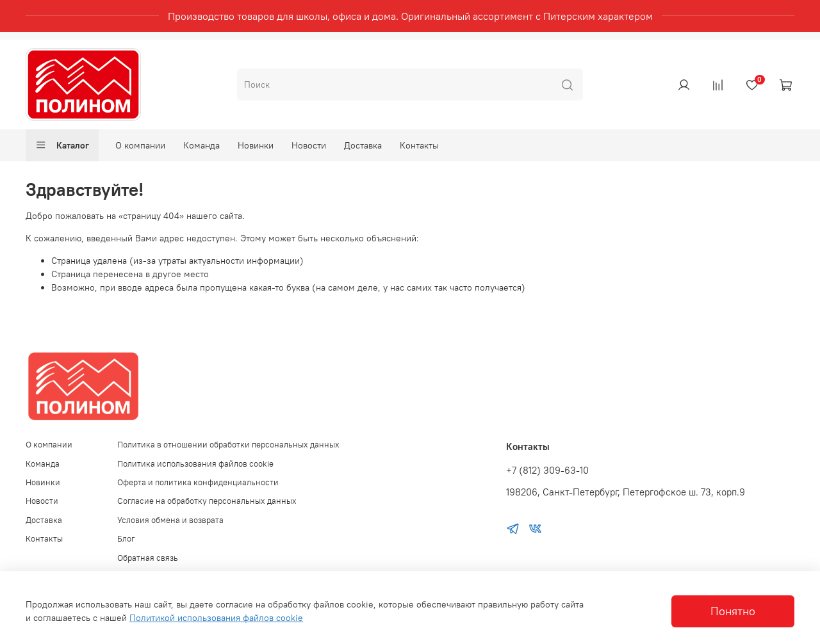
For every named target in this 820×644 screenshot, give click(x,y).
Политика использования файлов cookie (195, 464)
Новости (309, 145)
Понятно (733, 611)
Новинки (256, 145)
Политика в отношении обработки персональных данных (228, 445)
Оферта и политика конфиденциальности (198, 482)
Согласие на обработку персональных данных (207, 501)
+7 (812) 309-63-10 (547, 470)
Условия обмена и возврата (170, 520)
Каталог (62, 145)
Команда (201, 145)
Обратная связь (148, 558)
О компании (140, 145)
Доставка (363, 145)
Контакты (419, 145)
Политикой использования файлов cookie (216, 618)
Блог (126, 539)
